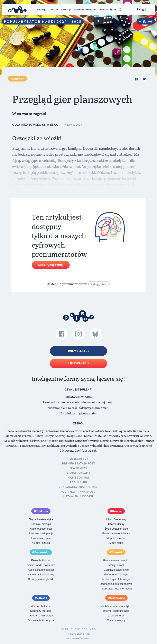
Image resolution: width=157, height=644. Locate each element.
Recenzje (66, 9)
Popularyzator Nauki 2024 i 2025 (43, 21)
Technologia (117, 598)
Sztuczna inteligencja (41, 533)
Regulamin (78, 482)
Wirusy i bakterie (41, 606)
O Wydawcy (79, 468)
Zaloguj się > (99, 284)
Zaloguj (141, 9)
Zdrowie (42, 598)
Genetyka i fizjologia (116, 574)
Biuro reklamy (78, 473)
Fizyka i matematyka (41, 519)
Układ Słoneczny (116, 519)
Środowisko (42, 552)
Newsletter (80, 351)
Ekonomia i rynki (41, 538)
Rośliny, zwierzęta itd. (41, 579)
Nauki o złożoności (41, 529)
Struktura (42, 511)
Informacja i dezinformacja (116, 589)
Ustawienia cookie (78, 496)
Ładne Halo (84, 634)
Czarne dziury (116, 524)
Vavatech (86, 638)
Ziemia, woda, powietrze (41, 565)
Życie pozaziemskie (116, 529)
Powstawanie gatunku (116, 560)
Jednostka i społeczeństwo (116, 584)
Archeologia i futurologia (116, 579)
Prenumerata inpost (79, 463)
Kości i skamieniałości (41, 570)
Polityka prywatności (78, 492)
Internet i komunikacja (116, 611)
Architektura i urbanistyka (116, 606)
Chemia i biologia (41, 524)
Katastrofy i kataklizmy (41, 574)
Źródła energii (116, 616)
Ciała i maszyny (116, 620)
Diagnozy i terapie (41, 611)
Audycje (41, 9)
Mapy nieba (116, 543)
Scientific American (85, 9)
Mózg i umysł (116, 565)
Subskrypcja (80, 363)
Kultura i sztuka (41, 543)
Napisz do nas (79, 478)
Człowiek (19, 79)
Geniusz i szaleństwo (116, 570)
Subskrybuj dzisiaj (51, 265)
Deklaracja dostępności (78, 487)
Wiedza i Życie (108, 9)
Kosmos (117, 511)
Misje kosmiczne (116, 538)
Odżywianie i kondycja (41, 620)
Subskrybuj (79, 459)
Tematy (54, 9)
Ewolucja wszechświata (116, 533)
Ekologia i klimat (41, 560)
